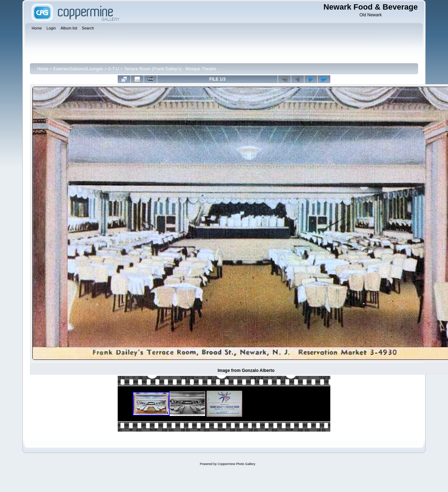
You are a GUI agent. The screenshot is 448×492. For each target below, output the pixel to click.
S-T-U (114, 69)
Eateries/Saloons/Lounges (78, 69)
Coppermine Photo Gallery (236, 464)
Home (43, 69)
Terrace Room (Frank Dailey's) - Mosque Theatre (170, 69)
